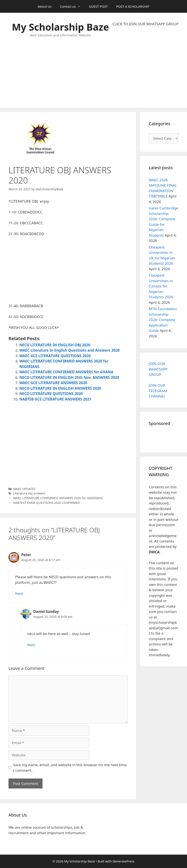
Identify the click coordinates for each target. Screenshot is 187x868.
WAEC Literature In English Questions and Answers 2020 (69, 350)
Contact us (72, 6)
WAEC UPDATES (24, 489)
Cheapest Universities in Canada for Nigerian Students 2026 (161, 286)
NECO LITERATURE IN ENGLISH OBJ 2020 (55, 345)
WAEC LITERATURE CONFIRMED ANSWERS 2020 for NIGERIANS (58, 498)
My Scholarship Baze (60, 27)
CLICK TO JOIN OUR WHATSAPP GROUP (145, 24)
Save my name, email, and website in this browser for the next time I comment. (70, 768)
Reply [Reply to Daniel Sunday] (31, 645)
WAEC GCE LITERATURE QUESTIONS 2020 (55, 356)
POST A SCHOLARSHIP (133, 6)
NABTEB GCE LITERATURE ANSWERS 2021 (55, 399)
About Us (45, 6)
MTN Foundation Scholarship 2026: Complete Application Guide (163, 320)
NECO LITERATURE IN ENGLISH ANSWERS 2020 (60, 388)
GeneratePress (124, 861)
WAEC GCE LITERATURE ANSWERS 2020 (53, 383)
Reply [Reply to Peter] (19, 593)
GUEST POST (98, 6)
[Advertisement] (145, 67)
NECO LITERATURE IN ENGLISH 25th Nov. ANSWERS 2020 (69, 377)
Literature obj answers (29, 493)
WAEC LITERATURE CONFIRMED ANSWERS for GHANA (66, 372)
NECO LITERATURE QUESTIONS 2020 (51, 394)
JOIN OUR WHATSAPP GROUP (158, 369)
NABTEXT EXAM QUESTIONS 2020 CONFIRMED (47, 503)
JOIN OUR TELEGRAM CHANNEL (158, 391)
